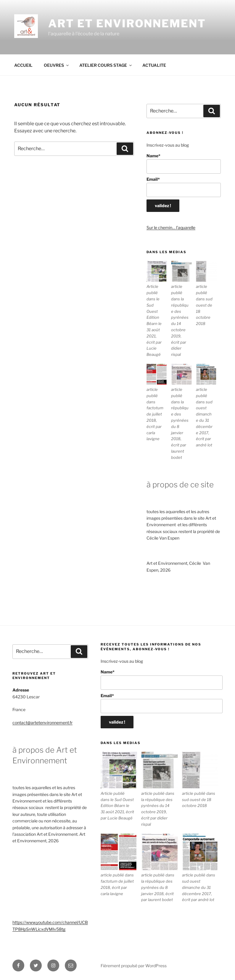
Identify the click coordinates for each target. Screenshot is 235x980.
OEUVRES (57, 65)
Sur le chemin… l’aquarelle (171, 227)
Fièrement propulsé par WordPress (134, 966)
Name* (184, 163)
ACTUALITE (154, 65)
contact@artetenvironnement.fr (42, 723)
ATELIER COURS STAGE (106, 65)
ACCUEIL (23, 65)
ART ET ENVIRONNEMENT (127, 23)
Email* (184, 187)
